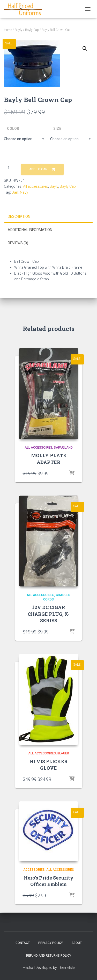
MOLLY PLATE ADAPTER (49, 459)
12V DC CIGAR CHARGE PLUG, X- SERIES (49, 614)
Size (57, 129)
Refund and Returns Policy (49, 956)
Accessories (34, 870)
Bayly (18, 30)
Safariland (63, 448)
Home (8, 30)
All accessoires (36, 186)
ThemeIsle (66, 968)
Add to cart (39, 169)
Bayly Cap (32, 30)
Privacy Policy (51, 943)
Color (13, 129)
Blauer (63, 753)
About (77, 943)
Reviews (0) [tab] (18, 243)
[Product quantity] (10, 168)
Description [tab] (19, 217)
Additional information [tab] (30, 230)
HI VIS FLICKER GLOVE (49, 765)
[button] (85, 49)
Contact (23, 943)
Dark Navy (20, 192)
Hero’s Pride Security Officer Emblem (49, 881)
